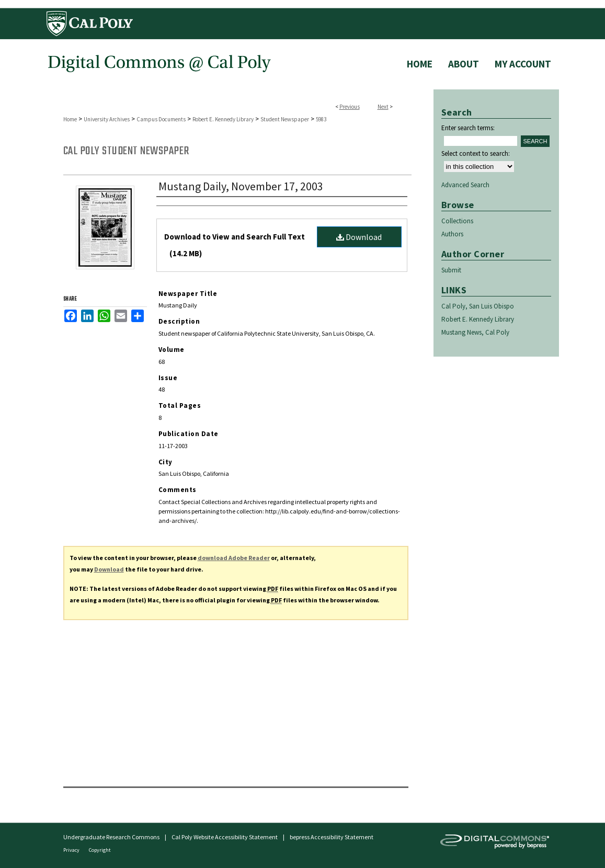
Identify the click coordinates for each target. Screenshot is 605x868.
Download (359, 237)
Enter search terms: (468, 128)
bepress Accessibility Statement (332, 837)
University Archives (107, 119)
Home (70, 119)
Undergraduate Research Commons (111, 837)
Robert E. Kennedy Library (223, 119)
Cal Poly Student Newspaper (126, 151)
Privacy (72, 850)
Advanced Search (465, 185)
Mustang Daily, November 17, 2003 (241, 186)
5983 (321, 119)
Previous (350, 107)
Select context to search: (476, 153)
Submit (451, 270)
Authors (452, 234)
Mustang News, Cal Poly (475, 332)
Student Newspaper (285, 119)
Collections (457, 221)
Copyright (100, 850)
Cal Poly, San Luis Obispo (478, 306)
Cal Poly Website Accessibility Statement (225, 837)
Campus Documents (161, 119)
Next (383, 107)
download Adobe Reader (234, 558)
